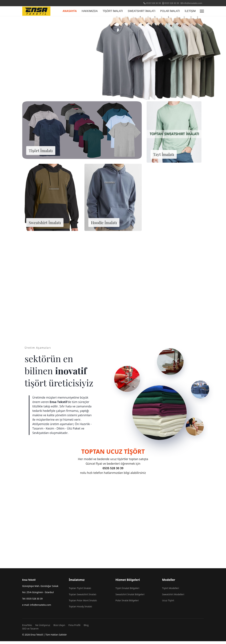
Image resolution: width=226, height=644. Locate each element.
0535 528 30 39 (153, 3)
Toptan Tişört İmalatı (80, 591)
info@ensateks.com (193, 3)
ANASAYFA (70, 11)
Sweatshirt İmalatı (45, 225)
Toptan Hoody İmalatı (81, 609)
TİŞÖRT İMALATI (113, 11)
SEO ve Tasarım (30, 631)
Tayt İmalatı (164, 157)
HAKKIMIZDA (90, 11)
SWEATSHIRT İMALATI (141, 11)
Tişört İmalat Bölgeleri (127, 591)
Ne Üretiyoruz (43, 628)
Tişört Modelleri (171, 591)
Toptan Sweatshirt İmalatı (83, 597)
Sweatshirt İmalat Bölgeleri (130, 597)
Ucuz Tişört (168, 603)
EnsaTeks (27, 628)
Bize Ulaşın (59, 628)
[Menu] (202, 11)
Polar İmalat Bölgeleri (127, 603)
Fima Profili (74, 628)
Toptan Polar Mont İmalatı (83, 603)
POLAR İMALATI (170, 11)
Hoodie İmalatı (104, 225)
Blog (86, 628)
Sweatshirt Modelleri (173, 597)
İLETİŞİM (190, 11)
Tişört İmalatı (41, 153)
